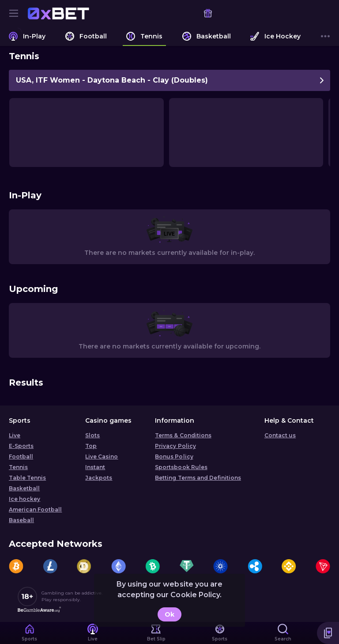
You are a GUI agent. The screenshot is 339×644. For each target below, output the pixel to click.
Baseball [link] (21, 520)
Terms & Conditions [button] (183, 435)
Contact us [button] (280, 435)
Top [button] (91, 446)
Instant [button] (95, 467)
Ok (169, 614)
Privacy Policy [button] (175, 446)
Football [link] (21, 456)
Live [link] (15, 435)
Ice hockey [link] (24, 499)
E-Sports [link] (21, 446)
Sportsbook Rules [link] (181, 467)
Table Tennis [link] (27, 478)
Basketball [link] (24, 488)
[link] (58, 13)
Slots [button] (92, 435)
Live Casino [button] (102, 456)
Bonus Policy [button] (174, 456)
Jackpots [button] (99, 478)
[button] (328, 633)
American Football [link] (35, 510)
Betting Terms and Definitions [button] (198, 478)
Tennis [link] (18, 467)
